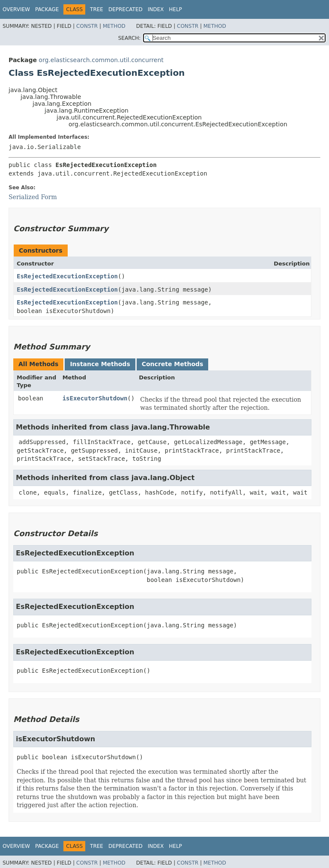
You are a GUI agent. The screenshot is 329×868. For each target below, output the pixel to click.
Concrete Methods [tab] (173, 364)
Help (175, 9)
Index (156, 9)
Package (47, 9)
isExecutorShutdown (95, 398)
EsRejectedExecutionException (67, 276)
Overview (16, 9)
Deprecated (126, 9)
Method (114, 26)
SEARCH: (130, 38)
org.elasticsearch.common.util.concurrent (101, 60)
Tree (97, 9)
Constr (87, 26)
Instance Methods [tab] (100, 364)
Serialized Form (33, 197)
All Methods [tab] (38, 364)
